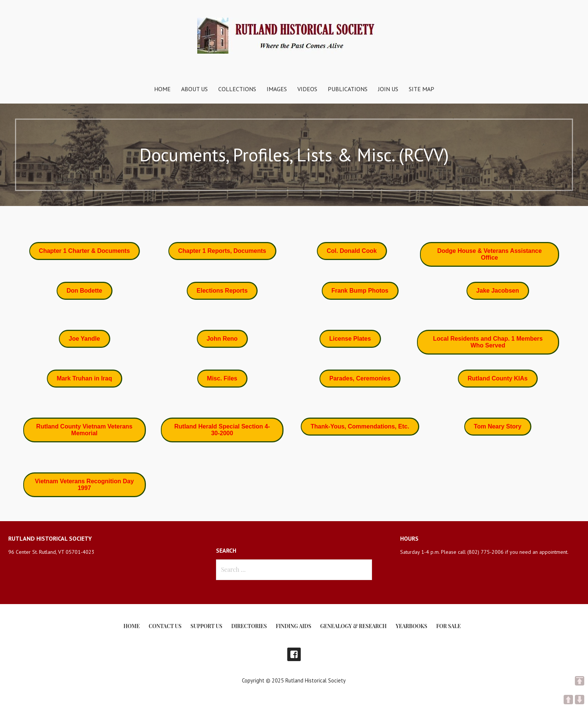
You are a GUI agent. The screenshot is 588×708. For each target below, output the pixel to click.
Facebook (294, 654)
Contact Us (165, 626)
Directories (249, 626)
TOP (580, 681)
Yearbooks (411, 626)
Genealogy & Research (353, 626)
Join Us (388, 89)
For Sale (448, 626)
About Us (194, 89)
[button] (85, 251)
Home (162, 89)
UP (568, 700)
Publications (348, 89)
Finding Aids (294, 626)
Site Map (421, 89)
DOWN (580, 700)
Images (277, 89)
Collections (237, 89)
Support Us (206, 626)
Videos (307, 89)
